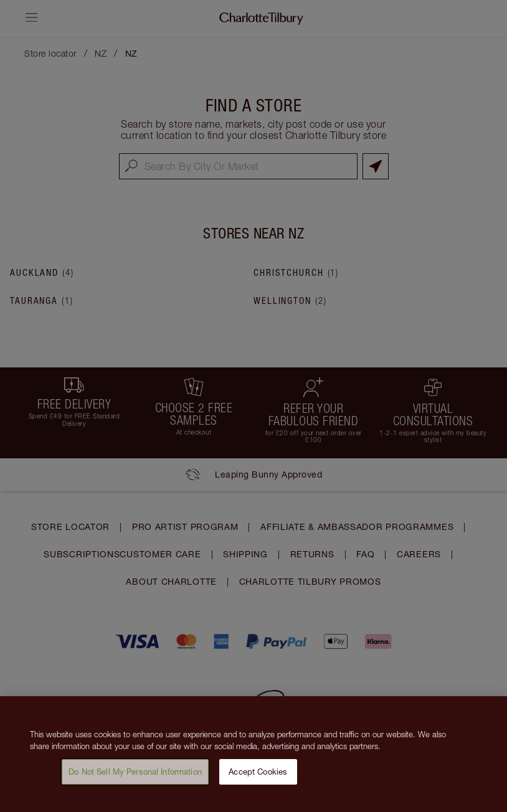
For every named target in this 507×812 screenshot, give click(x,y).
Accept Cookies (258, 775)
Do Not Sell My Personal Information (135, 775)
